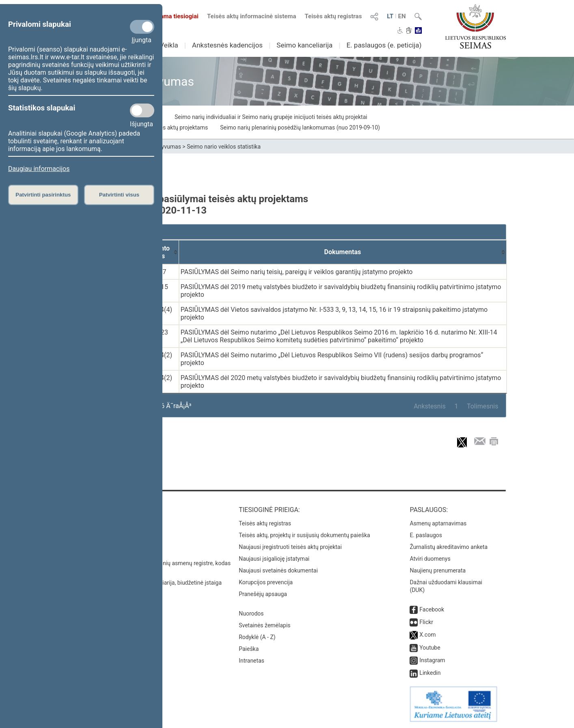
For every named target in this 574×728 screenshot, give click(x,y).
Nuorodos (251, 614)
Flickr (426, 622)
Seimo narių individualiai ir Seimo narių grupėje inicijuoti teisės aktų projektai (271, 117)
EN (402, 16)
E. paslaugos (426, 535)
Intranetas (251, 661)
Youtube (430, 648)
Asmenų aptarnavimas (438, 523)
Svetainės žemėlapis (264, 625)
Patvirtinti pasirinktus (43, 195)
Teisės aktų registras (333, 16)
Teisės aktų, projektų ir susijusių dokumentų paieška (304, 535)
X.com (427, 635)
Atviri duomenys (430, 559)
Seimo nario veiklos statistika (224, 147)
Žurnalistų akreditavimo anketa (449, 547)
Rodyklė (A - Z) (257, 637)
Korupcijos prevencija (266, 582)
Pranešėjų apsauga (263, 594)
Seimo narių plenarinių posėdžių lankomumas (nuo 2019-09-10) (300, 127)
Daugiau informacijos (39, 169)
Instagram (432, 660)
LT (390, 16)
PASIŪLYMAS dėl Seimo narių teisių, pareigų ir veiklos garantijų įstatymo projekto (297, 272)
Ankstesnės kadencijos (227, 45)
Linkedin (430, 673)
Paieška (249, 649)
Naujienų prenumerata (438, 570)
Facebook (432, 609)
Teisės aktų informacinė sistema (252, 16)
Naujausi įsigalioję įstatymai (274, 559)
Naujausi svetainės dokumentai (278, 570)
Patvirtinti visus (119, 195)
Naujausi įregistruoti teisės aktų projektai (290, 547)
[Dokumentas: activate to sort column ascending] (343, 252)
